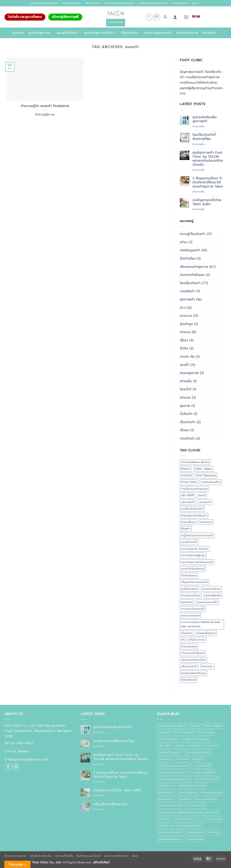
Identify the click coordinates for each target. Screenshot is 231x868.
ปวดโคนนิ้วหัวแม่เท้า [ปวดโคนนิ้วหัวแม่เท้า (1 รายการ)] (192, 509)
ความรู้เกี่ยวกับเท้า (192, 234)
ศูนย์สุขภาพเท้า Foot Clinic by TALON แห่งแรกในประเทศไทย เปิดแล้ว (208, 159)
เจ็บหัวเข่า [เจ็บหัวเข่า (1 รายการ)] (186, 633)
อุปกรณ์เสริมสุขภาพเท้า (44, 3)
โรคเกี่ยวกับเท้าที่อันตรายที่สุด (204, 137)
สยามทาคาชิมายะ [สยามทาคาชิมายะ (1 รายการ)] (211, 589)
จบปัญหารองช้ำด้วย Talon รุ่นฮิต (207, 202)
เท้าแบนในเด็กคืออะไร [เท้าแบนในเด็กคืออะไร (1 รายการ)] (193, 653)
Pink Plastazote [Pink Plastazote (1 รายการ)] (206, 475)
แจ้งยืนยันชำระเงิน (41, 856)
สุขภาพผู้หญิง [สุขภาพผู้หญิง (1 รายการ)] (213, 595)
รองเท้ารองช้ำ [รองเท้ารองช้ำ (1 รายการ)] (189, 542)
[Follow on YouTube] (157, 17)
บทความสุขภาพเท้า (158, 33)
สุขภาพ (185, 406)
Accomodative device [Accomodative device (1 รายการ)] (195, 462)
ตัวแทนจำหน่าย (187, 33)
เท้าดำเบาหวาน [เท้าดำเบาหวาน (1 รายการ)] (197, 640)
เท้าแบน (185, 332)
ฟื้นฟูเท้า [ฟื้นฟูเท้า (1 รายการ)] (186, 529)
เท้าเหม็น (186, 381)
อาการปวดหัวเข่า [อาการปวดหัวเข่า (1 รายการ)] (190, 616)
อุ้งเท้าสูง (186, 324)
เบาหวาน (186, 316)
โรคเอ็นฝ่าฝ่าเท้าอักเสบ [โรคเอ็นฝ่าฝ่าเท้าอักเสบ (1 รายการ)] (194, 673)
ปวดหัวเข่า (187, 438)
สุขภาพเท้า (187, 299)
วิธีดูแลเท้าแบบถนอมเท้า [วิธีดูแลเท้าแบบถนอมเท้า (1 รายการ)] (194, 582)
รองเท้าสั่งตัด (68, 33)
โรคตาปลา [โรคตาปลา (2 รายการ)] (207, 666)
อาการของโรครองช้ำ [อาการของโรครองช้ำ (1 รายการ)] (193, 609)
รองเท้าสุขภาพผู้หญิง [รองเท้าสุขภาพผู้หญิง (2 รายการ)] (193, 555)
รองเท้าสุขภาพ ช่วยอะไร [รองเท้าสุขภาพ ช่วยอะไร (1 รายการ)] (195, 549)
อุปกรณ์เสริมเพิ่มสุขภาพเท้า (205, 119)
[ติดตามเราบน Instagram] (16, 767)
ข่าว (182, 308)
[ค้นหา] (165, 17)
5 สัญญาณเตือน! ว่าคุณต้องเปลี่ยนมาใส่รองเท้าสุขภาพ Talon (208, 182)
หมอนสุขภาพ (180, 3)
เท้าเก (184, 242)
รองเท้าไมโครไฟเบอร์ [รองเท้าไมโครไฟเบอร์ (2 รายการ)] (193, 569)
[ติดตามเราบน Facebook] (149, 17)
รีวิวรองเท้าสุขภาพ (16, 856)
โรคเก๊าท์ (186, 389)
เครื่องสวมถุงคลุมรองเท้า (153, 3)
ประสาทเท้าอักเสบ (192, 275)
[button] (175, 17)
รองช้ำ (184, 365)
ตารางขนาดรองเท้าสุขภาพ (119, 3)
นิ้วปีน (184, 348)
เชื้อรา (184, 340)
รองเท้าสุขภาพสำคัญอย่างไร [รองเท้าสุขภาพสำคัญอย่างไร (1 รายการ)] (197, 562)
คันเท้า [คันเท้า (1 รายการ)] (202, 495)
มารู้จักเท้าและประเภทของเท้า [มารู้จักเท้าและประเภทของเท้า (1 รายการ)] (197, 535)
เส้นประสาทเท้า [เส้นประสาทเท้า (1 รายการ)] (189, 666)
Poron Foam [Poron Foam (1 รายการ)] (189, 482)
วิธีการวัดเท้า (92, 3)
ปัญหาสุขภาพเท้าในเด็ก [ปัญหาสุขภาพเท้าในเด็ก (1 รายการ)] (194, 515)
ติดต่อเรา (210, 33)
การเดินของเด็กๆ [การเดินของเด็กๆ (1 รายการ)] (211, 482)
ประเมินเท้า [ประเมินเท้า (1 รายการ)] (205, 502)
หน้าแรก (18, 33)
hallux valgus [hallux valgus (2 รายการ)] (203, 469)
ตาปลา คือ (187, 357)
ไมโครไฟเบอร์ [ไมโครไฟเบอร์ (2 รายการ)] (189, 680)
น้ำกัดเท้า (186, 414)
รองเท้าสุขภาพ (40, 33)
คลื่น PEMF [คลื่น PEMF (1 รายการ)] (188, 495)
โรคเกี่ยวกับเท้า (190, 283)
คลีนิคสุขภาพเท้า (71, 3)
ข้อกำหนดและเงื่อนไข (89, 856)
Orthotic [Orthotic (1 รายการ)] (187, 475)
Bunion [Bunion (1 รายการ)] (186, 469)
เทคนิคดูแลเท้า (190, 250)
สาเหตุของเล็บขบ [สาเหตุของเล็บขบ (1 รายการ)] (191, 595)
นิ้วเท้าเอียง (188, 259)
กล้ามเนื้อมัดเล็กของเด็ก (110, 804)
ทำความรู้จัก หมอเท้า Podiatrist (45, 106)
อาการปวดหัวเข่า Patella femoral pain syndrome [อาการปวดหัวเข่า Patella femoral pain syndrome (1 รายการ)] (201, 624)
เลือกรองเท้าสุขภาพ (194, 267)
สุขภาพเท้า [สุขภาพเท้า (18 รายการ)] (187, 602)
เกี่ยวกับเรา (130, 33)
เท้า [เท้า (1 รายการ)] (183, 640)
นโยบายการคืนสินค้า (116, 856)
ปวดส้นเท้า (187, 291)
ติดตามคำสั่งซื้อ (64, 856)
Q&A (135, 856)
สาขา (196, 3)
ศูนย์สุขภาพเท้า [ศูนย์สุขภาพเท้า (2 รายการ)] (189, 589)
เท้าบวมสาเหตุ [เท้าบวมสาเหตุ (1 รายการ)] (189, 646)
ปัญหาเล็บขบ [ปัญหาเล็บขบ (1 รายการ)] (188, 522)
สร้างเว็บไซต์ (101, 862)
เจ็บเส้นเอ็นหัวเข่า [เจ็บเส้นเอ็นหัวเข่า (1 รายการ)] (206, 633)
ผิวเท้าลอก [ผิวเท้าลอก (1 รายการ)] (206, 522)
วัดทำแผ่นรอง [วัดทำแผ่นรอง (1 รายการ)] (189, 575)
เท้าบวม (185, 398)
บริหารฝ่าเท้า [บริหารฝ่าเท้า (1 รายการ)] (188, 502)
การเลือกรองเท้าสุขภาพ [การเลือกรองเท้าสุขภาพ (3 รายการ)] (194, 489)
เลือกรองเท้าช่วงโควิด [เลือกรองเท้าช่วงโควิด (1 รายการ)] (194, 660)
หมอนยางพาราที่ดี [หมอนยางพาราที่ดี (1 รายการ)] (207, 602)
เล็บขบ (184, 430)
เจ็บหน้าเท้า (187, 422)
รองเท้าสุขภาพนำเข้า (100, 33)
